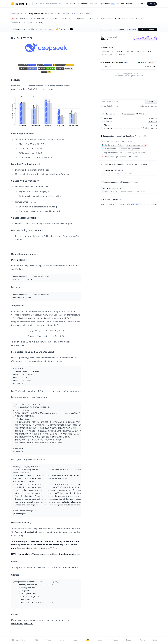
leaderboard (136, 204)
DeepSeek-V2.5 (47, 548)
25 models (153, 128)
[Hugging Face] (88, 640)
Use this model (148, 29)
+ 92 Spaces (133, 156)
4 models (153, 125)
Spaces (94, 4)
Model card (19, 29)
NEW (126, 62)
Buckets (108, 4)
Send (151, 102)
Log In (143, 4)
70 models (153, 122)
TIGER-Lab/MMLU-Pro (119, 204)
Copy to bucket (127, 29)
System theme (19, 640)
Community (64, 29)
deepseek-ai (20, 13)
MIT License (74, 567)
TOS (36, 640)
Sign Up (152, 4)
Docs (121, 4)
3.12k (64, 13)
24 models (153, 118)
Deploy (110, 29)
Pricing (129, 4)
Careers (75, 640)
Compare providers (148, 106)
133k (87, 13)
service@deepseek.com (22, 623)
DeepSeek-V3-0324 (39, 14)
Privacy (49, 640)
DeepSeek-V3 (31, 532)
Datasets (82, 4)
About (62, 640)
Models (71, 4)
